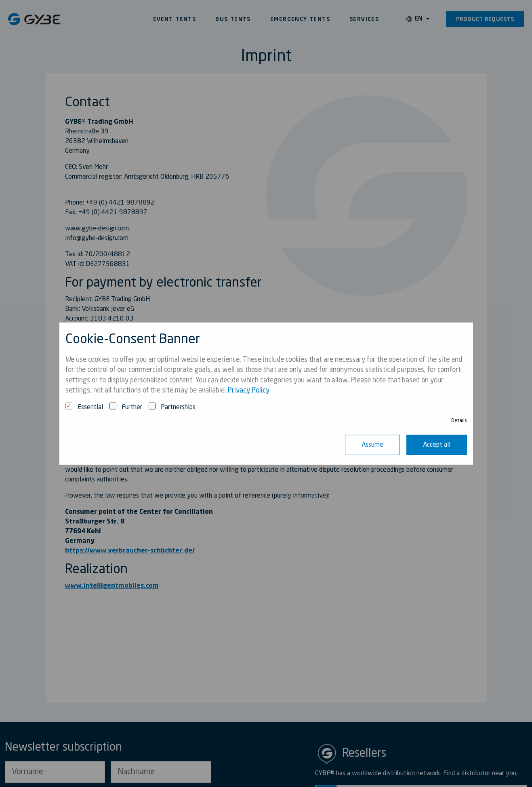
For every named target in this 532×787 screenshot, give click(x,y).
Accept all (437, 445)
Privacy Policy (249, 391)
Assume (372, 445)
